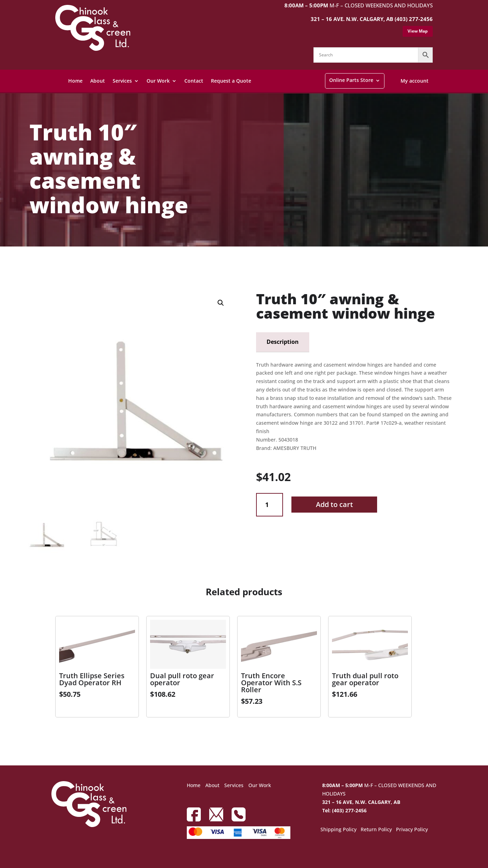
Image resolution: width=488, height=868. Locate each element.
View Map (418, 31)
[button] (221, 303)
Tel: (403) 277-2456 (344, 810)
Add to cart (334, 504)
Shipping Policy (338, 830)
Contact (194, 81)
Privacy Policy (412, 830)
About (98, 81)
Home (75, 81)
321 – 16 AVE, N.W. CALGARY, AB (361, 802)
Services (122, 81)
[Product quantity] (270, 505)
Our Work (158, 81)
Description (283, 342)
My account (415, 81)
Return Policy (376, 830)
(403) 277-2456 (414, 19)
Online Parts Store (351, 80)
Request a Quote (231, 81)
